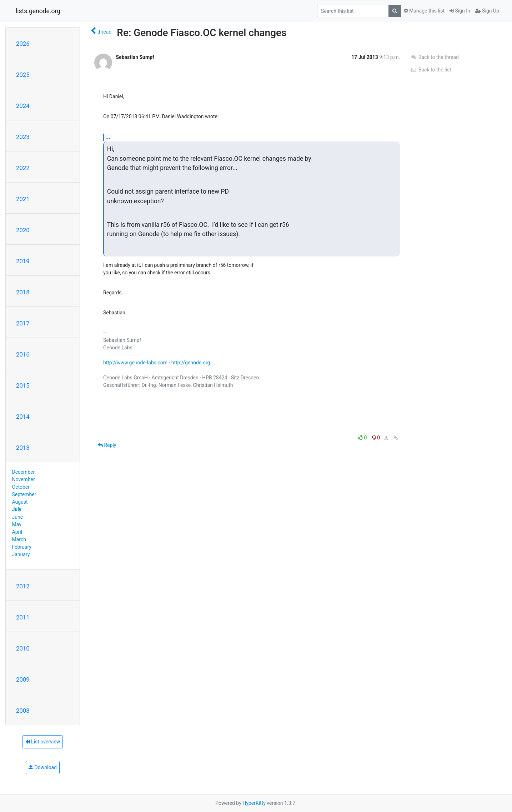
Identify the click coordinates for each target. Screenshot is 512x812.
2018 (23, 292)
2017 (23, 323)
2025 (23, 75)
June (18, 517)
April (17, 532)
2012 (23, 586)
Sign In (460, 11)
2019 (23, 261)
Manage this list (424, 11)
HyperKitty (254, 803)
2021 (23, 199)
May (17, 524)
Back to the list (431, 70)
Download (43, 767)
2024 (23, 106)
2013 (23, 448)
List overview (43, 742)
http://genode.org (191, 363)
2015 (23, 385)
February (22, 547)
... (108, 137)
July (17, 509)
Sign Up (487, 11)
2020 (23, 230)
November (24, 479)
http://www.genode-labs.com (135, 363)
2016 (23, 354)
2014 (23, 417)
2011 (23, 617)
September (24, 494)
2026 (23, 44)
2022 (23, 168)
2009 (23, 679)
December (24, 472)
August (20, 502)
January (21, 554)
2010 (23, 648)
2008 (23, 711)
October (21, 487)
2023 (23, 137)
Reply (107, 445)
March (19, 539)
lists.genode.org (38, 11)
